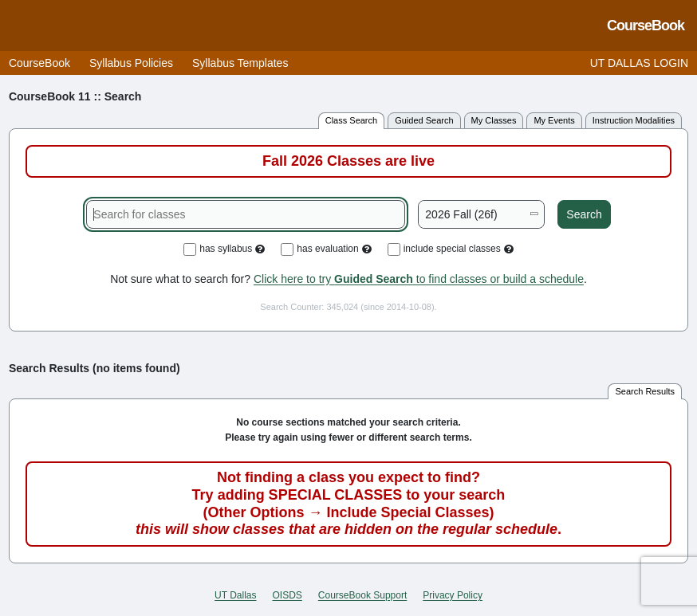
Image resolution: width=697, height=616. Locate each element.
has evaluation (326, 249)
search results (645, 391)
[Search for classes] (246, 214)
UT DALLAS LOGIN (639, 63)
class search (351, 120)
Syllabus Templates (240, 63)
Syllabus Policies (131, 63)
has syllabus (224, 249)
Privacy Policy (453, 595)
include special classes (451, 249)
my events (554, 120)
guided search (424, 120)
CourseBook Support (362, 595)
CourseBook (39, 63)
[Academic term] (481, 214)
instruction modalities (634, 120)
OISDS (287, 595)
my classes (494, 120)
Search (584, 214)
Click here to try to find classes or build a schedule (419, 279)
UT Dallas (235, 595)
